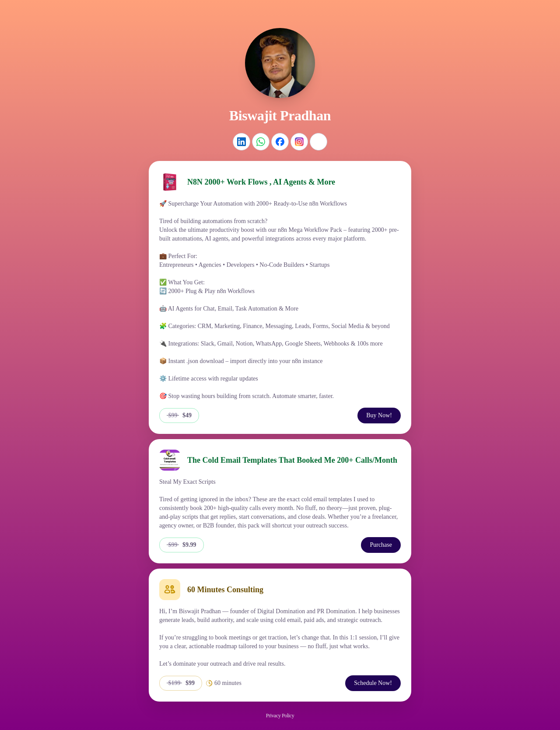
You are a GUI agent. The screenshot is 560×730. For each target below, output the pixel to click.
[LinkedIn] (241, 142)
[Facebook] (280, 142)
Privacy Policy (280, 716)
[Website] (318, 142)
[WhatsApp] (261, 142)
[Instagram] (299, 142)
